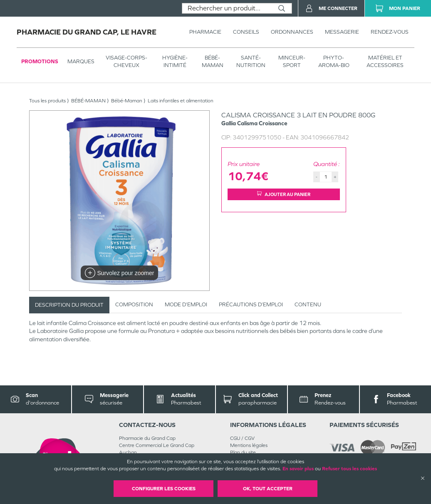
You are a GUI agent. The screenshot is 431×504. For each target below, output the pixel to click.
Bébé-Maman (127, 101)
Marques (81, 61)
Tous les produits (47, 101)
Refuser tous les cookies (349, 469)
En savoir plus (298, 469)
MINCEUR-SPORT (292, 61)
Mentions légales (249, 445)
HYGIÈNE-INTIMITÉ (175, 61)
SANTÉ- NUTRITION (251, 61)
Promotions (40, 61)
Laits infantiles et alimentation (181, 101)
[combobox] (227, 8)
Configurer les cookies (164, 489)
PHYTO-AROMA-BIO (334, 61)
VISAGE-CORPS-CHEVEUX (126, 61)
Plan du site (243, 452)
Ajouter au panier (284, 194)
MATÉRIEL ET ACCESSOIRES (385, 61)
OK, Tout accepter (268, 489)
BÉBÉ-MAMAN (213, 61)
